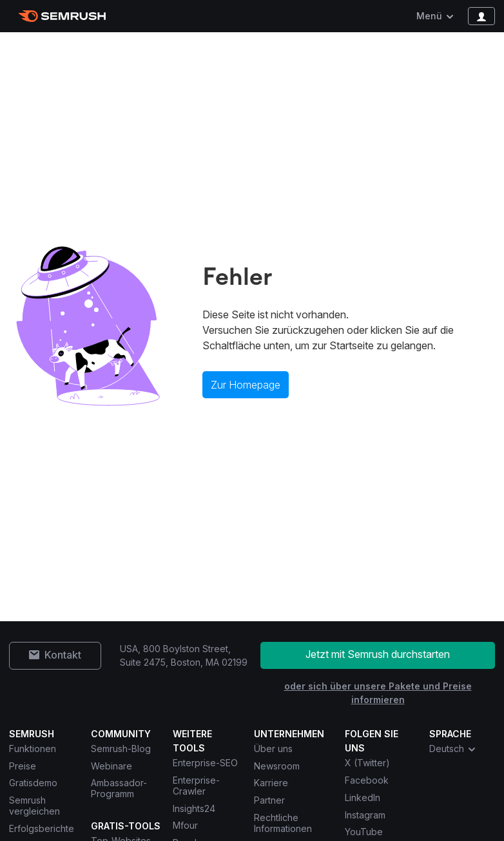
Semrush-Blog (121, 749)
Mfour (185, 825)
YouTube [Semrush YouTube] (364, 832)
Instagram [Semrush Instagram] (365, 815)
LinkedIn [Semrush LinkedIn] (363, 797)
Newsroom (277, 766)
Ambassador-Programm (119, 788)
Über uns (273, 749)
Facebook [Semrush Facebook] (367, 780)
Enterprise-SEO (205, 763)
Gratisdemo (33, 783)
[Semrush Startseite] (62, 16)
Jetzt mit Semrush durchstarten (378, 654)
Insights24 (194, 808)
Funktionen (33, 749)
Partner (269, 800)
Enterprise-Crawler (196, 786)
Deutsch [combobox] (453, 749)
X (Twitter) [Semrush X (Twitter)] (367, 763)
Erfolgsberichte (42, 828)
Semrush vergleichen (34, 806)
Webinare (111, 766)
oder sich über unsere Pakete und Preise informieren (378, 693)
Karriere (271, 783)
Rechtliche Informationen (283, 823)
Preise (23, 766)
